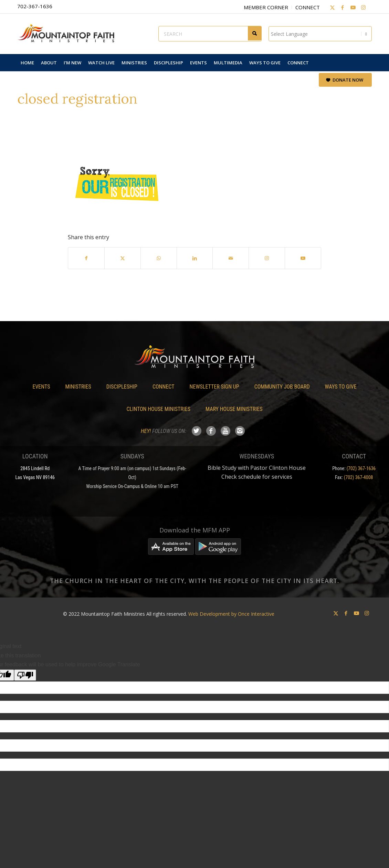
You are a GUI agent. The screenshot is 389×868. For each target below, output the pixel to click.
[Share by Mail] (231, 258)
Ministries (78, 387)
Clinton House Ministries (159, 409)
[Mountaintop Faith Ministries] (69, 34)
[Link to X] (332, 7)
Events (41, 387)
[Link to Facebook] (343, 7)
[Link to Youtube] (353, 7)
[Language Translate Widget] (320, 34)
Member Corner (266, 7)
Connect (308, 7)
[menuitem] (27, 63)
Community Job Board (282, 387)
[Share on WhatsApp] (159, 258)
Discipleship (122, 387)
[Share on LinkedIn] (195, 258)
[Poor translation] (25, 675)
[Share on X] (123, 258)
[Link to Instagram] (363, 7)
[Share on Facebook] (86, 258)
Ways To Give (341, 387)
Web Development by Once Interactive (231, 614)
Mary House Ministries (234, 409)
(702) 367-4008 (359, 477)
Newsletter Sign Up (214, 387)
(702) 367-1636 (361, 468)
